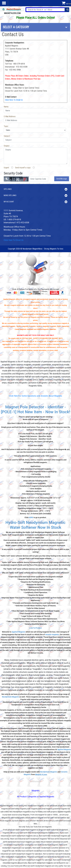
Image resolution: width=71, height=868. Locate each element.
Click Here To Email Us (14, 100)
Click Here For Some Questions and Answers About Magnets (35, 396)
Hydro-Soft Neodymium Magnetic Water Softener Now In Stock (35, 525)
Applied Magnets (18, 632)
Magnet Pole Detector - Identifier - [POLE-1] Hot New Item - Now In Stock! (35, 409)
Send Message (62, 179)
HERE (31, 517)
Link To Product (36, 628)
